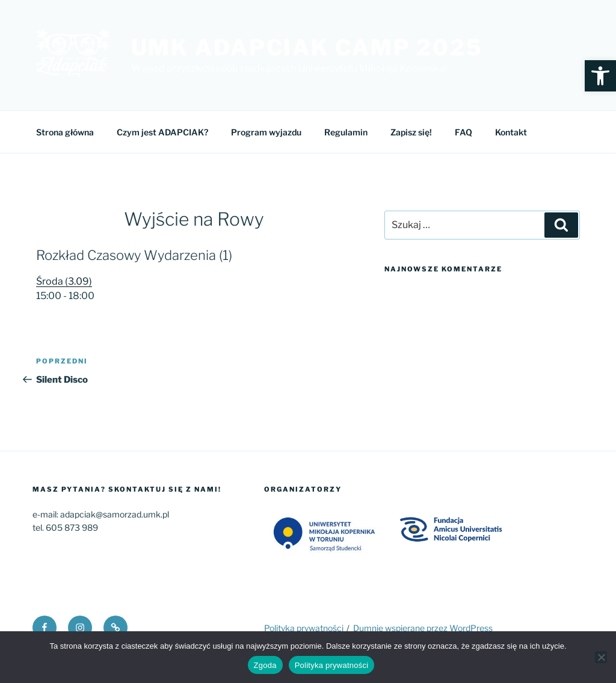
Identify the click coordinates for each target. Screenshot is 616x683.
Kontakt (511, 132)
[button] (600, 76)
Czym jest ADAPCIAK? (162, 132)
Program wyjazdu (266, 132)
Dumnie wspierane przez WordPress (423, 628)
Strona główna (65, 132)
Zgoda (265, 665)
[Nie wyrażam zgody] (601, 657)
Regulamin (346, 132)
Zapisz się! (411, 132)
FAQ (464, 132)
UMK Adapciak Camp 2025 (307, 48)
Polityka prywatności (304, 628)
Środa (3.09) (64, 281)
